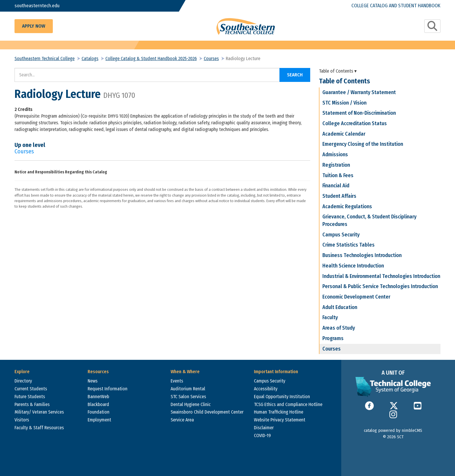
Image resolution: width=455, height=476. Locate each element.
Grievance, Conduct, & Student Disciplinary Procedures (369, 220)
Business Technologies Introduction (362, 255)
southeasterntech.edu (37, 6)
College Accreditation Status (355, 123)
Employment (99, 420)
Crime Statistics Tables (349, 245)
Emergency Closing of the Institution (363, 144)
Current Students (31, 389)
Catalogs (90, 59)
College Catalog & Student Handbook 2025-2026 (151, 59)
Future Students (30, 397)
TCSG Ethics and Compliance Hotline (288, 404)
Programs (333, 338)
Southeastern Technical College (45, 59)
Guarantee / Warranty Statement (359, 92)
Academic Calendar (344, 134)
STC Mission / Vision (344, 103)
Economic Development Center (356, 297)
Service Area (182, 420)
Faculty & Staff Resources (39, 428)
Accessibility (266, 389)
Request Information (108, 389)
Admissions (335, 155)
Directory (23, 381)
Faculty (330, 317)
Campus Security (341, 235)
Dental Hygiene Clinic (191, 404)
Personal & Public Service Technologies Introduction (380, 286)
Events (177, 381)
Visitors (22, 420)
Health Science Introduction (353, 266)
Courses (211, 59)
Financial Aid (336, 186)
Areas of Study (339, 328)
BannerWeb (98, 397)
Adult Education (340, 307)
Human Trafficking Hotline (279, 412)
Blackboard (98, 404)
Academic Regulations (347, 206)
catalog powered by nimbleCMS (393, 430)
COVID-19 (262, 435)
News (93, 381)
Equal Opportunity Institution (282, 397)
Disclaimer (264, 428)
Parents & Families (32, 404)
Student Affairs (339, 196)
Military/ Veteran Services (39, 412)
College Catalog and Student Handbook (396, 6)
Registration (336, 165)
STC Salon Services (188, 397)
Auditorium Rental (188, 389)
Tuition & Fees (338, 175)
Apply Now (34, 26)
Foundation (99, 412)
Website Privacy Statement (280, 420)
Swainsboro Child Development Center (207, 412)
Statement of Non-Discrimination (359, 113)
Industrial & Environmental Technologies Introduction (381, 276)
